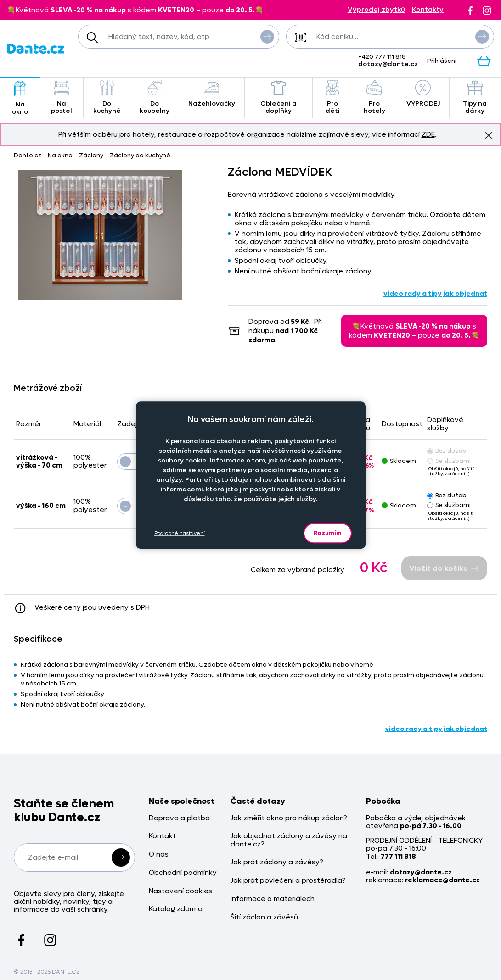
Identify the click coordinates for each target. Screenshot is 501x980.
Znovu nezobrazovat (489, 135)
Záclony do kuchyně (140, 155)
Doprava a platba (179, 818)
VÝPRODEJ (423, 94)
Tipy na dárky (475, 97)
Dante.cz (28, 155)
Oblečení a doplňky (279, 97)
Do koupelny (155, 97)
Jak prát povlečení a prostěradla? (288, 881)
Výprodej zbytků (376, 10)
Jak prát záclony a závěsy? (277, 862)
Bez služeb (447, 451)
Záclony (91, 155)
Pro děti (332, 97)
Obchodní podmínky (183, 873)
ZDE (428, 134)
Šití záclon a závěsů (264, 917)
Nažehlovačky (212, 94)
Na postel (62, 97)
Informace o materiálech (273, 899)
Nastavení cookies (180, 891)
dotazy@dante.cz (388, 64)
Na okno (20, 98)
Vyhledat (267, 36)
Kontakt (162, 836)
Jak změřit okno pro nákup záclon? (289, 818)
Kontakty (428, 10)
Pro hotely (374, 97)
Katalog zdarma (176, 909)
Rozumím (328, 533)
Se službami (449, 461)
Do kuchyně (107, 97)
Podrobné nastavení (180, 533)
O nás (159, 855)
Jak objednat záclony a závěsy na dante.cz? (289, 840)
